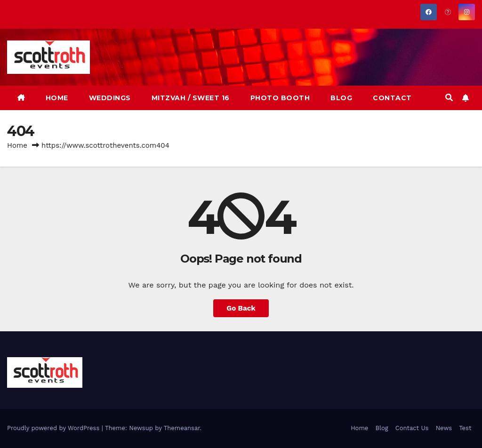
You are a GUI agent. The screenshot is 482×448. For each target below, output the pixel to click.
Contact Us (412, 428)
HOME (57, 98)
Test (465, 428)
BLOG (341, 98)
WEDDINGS (110, 98)
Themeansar (182, 428)
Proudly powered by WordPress (54, 428)
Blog (382, 428)
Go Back (241, 308)
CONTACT (392, 98)
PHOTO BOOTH (280, 98)
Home (17, 145)
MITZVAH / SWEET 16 (191, 98)
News (444, 428)
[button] (449, 98)
